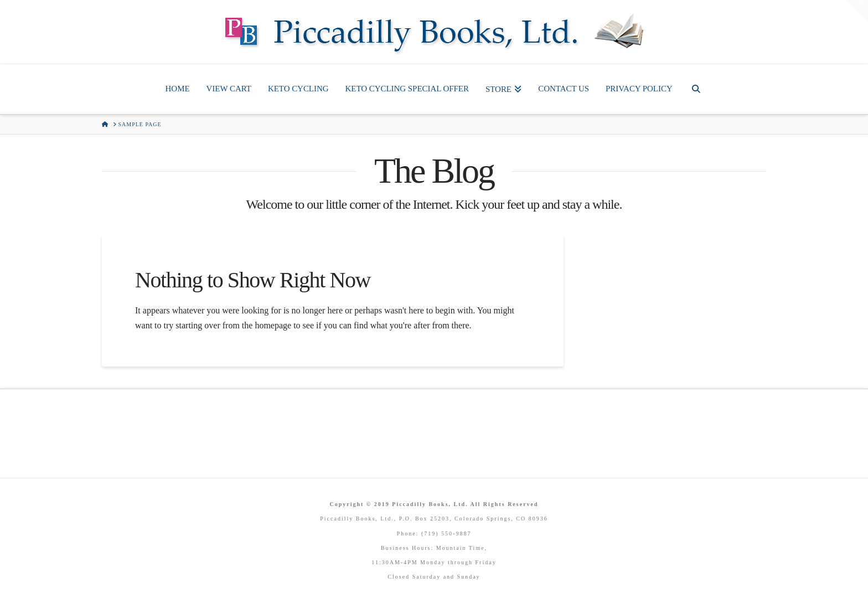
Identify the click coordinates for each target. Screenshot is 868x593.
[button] (857, 11)
